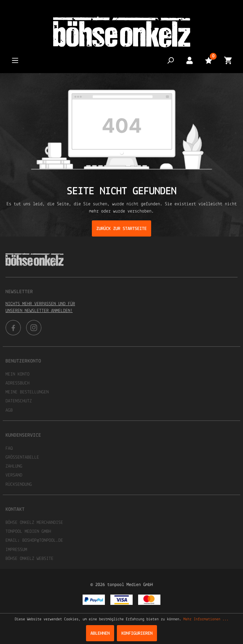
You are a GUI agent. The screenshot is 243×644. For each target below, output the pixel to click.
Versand (14, 475)
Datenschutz (19, 401)
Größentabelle (22, 457)
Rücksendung (19, 485)
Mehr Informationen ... (206, 619)
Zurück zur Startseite (122, 229)
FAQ (9, 448)
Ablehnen (100, 634)
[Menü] (15, 60)
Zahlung (14, 466)
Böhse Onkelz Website (29, 559)
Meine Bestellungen (27, 392)
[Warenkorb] (228, 60)
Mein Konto (17, 374)
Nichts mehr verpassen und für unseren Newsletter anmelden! (40, 307)
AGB (9, 410)
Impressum (16, 550)
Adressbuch (17, 383)
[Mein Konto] (190, 60)
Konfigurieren (137, 634)
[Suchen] (170, 60)
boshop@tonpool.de (43, 540)
